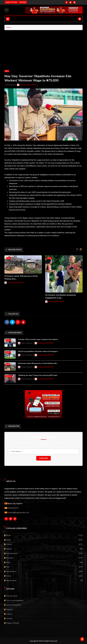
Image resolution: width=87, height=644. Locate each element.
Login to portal (11, 2)
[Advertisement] (43, 53)
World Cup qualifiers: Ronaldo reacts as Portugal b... (38, 351)
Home (8, 27)
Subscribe (43, 458)
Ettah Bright (11, 85)
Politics (9, 376)
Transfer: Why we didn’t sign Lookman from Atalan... (38, 339)
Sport (8, 340)
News (7, 71)
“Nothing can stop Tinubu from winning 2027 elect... (38, 375)
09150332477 (13, 507)
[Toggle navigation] (8, 19)
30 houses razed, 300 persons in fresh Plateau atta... (38, 363)
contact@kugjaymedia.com (18, 512)
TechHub (23, 2)
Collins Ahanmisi (27, 343)
